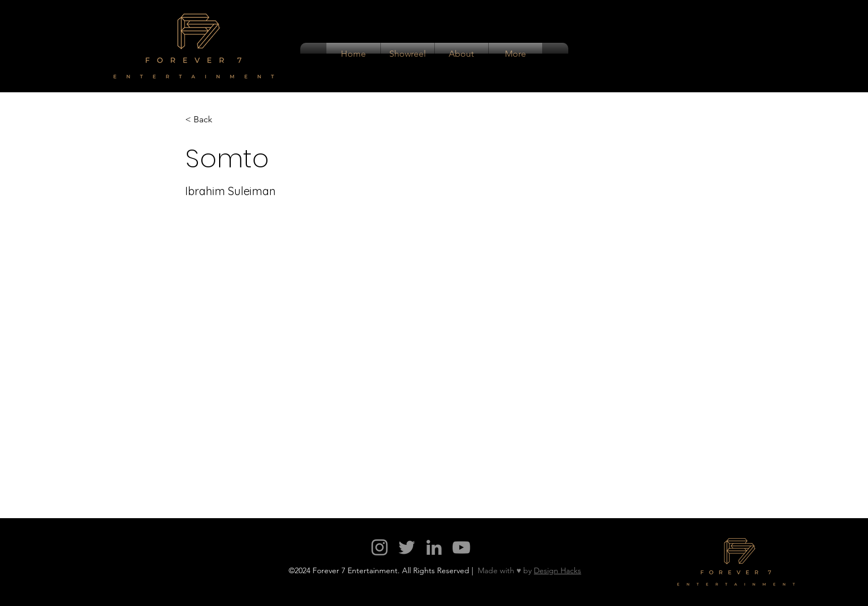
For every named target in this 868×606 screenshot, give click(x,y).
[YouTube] (461, 547)
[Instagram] (380, 547)
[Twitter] (407, 547)
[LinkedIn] (434, 547)
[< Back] (207, 120)
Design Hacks (557, 570)
